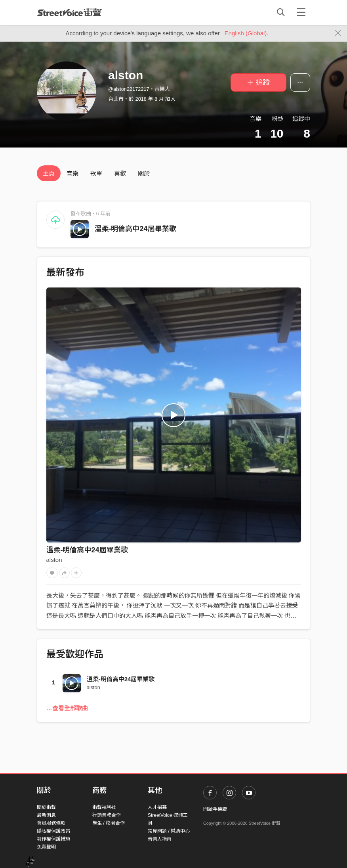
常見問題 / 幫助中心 (169, 831)
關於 (144, 173)
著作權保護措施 (53, 839)
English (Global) (246, 33)
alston (54, 560)
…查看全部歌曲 (67, 708)
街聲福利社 (104, 807)
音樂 (72, 173)
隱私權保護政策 (53, 831)
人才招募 (157, 807)
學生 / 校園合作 (109, 823)
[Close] (338, 33)
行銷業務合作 (107, 815)
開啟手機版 (215, 809)
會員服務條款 (51, 823)
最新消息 (46, 815)
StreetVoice (70, 12)
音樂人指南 (160, 839)
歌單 (96, 173)
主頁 (49, 173)
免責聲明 (46, 847)
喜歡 (120, 173)
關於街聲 (46, 807)
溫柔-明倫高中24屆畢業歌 (135, 229)
